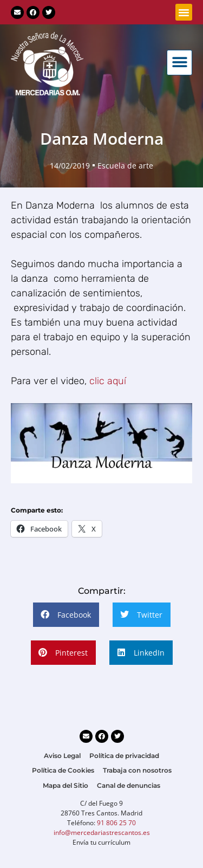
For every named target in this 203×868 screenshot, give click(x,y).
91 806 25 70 (116, 823)
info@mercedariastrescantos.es (102, 833)
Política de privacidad (124, 756)
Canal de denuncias (129, 785)
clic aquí (106, 381)
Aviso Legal (62, 756)
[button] (184, 12)
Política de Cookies (63, 770)
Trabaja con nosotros (137, 770)
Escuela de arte (125, 166)
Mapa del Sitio (66, 785)
